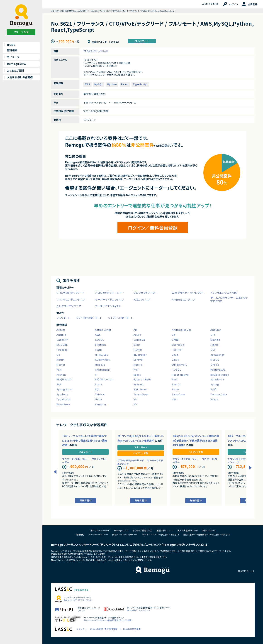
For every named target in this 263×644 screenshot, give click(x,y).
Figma (215, 345)
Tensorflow (141, 394)
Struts (176, 389)
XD (135, 404)
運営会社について (165, 530)
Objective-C (179, 365)
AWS (87, 84)
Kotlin (60, 360)
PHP (136, 370)
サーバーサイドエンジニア (110, 299)
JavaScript (217, 355)
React (125, 84)
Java (175, 355)
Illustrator (140, 355)
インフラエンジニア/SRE (224, 293)
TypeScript (140, 84)
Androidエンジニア (183, 299)
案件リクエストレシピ (100, 530)
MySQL (99, 84)
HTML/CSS (102, 355)
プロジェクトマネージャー (110, 293)
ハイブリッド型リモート (120, 318)
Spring (215, 384)
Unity (99, 399)
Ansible (61, 335)
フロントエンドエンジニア (71, 299)
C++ (213, 335)
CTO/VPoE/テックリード (96, 51)
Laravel (138, 360)
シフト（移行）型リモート (89, 318)
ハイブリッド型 (141, 453)
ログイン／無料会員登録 (153, 228)
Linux (175, 360)
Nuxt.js (138, 365)
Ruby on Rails (142, 379)
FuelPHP (177, 350)
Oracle (215, 365)
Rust (175, 379)
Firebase (62, 350)
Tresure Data (219, 394)
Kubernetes (102, 360)
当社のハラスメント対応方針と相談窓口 (161, 535)
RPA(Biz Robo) (220, 375)
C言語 (175, 340)
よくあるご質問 (15, 71)
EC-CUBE (62, 345)
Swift (214, 389)
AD (135, 330)
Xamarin (101, 404)
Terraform (178, 394)
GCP (213, 350)
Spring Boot (64, 389)
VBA (174, 399)
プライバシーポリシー (98, 535)
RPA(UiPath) (64, 379)
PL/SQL (176, 370)
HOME (11, 45)
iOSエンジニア (142, 299)
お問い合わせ (209, 530)
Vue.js (214, 399)
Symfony (62, 394)
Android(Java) (181, 330)
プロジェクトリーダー (146, 293)
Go (58, 355)
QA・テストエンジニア (69, 306)
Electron (101, 345)
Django (215, 340)
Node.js (100, 365)
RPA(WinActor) (104, 379)
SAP (59, 384)
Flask (98, 350)
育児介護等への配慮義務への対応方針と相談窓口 (207, 535)
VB (135, 399)
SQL (98, 389)
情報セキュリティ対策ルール (125, 535)
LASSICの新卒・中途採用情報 (104, 629)
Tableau (100, 394)
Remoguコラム (17, 64)
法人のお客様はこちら (188, 530)
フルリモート (142, 41)
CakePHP (62, 340)
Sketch (176, 384)
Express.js (178, 345)
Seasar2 (139, 384)
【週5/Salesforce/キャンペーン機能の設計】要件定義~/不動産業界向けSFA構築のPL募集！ (196, 441)
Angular (216, 330)
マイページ (13, 57)
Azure (137, 335)
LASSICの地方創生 (132, 629)
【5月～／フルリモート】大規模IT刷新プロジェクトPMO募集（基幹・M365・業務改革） (85, 441)
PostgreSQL (218, 370)
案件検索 (12, 50)
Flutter (138, 350)
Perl (59, 370)
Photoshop (102, 370)
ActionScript (103, 330)
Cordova (139, 340)
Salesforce (217, 379)
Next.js (61, 365)
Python (112, 84)
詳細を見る (86, 500)
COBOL (100, 340)
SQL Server (141, 389)
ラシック (80, 629)
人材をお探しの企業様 (20, 77)
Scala (99, 384)
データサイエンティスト (108, 306)
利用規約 (80, 535)
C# (173, 335)
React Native (180, 375)
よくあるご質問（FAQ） (143, 530)
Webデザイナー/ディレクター (188, 293)
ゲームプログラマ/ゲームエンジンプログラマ (229, 299)
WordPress (63, 404)
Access (61, 330)
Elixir (137, 345)
